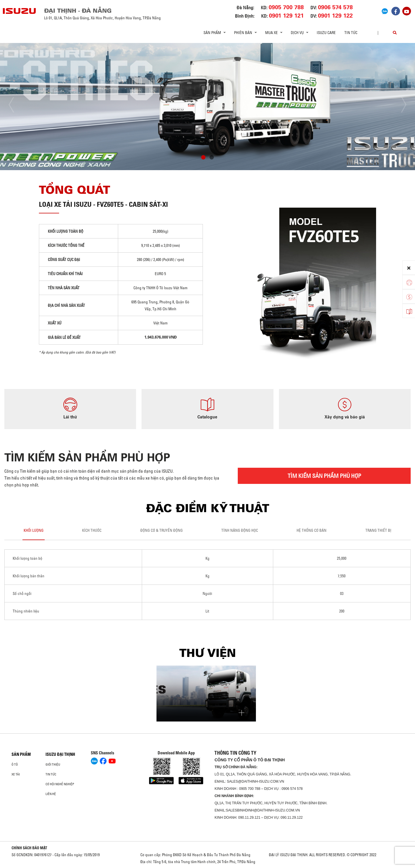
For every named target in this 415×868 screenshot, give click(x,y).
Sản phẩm (21, 754)
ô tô (15, 764)
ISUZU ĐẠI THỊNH (60, 754)
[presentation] (16, 105)
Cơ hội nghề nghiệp (60, 784)
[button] (203, 158)
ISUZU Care (326, 33)
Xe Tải (16, 774)
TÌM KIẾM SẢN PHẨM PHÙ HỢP (324, 476)
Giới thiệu (53, 764)
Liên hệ (51, 794)
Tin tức (351, 33)
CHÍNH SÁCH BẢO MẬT (29, 848)
